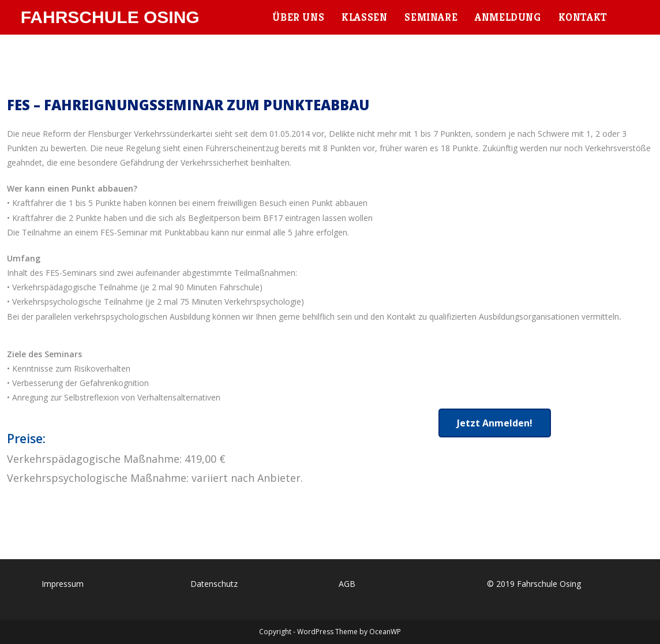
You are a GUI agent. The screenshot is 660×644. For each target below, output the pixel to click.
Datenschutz (214, 584)
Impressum (63, 584)
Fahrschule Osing (110, 17)
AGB (347, 584)
